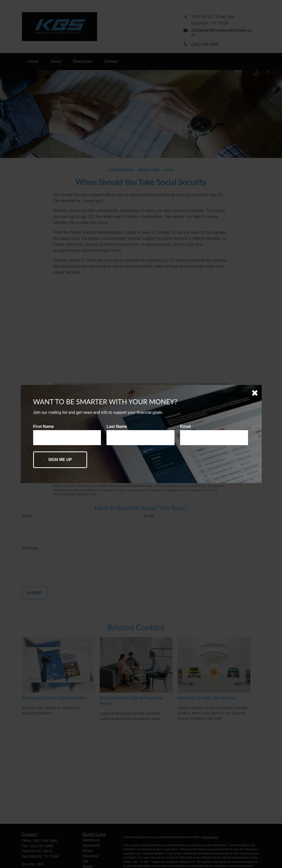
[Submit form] (60, 460)
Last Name (117, 426)
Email (185, 426)
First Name (44, 426)
